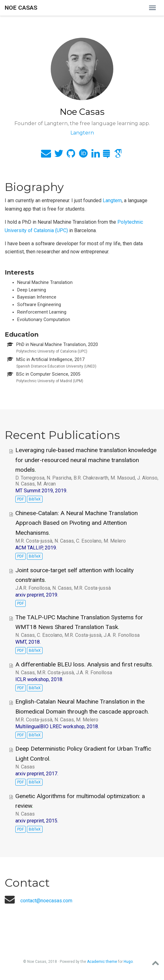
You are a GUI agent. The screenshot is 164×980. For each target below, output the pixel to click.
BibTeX (35, 499)
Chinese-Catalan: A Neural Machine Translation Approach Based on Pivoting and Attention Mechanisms (77, 523)
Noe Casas (21, 8)
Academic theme (102, 962)
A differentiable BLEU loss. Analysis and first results (84, 664)
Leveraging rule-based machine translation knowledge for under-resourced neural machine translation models (86, 460)
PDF (20, 499)
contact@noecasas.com (46, 901)
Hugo (128, 962)
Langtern (112, 200)
